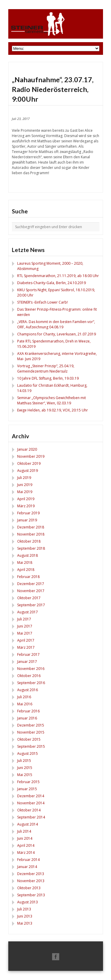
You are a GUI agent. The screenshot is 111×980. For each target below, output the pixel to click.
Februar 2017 (28, 654)
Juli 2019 (24, 478)
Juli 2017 (24, 619)
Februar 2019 (28, 513)
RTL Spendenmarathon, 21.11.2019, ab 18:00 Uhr (58, 276)
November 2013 (31, 881)
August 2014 (28, 824)
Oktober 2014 (29, 810)
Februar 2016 (28, 711)
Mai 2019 (25, 492)
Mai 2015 (25, 775)
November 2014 (31, 803)
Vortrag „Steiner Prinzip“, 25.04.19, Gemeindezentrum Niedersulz (46, 369)
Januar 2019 (27, 520)
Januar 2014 (27, 867)
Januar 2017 (27, 662)
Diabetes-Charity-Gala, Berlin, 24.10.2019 (52, 283)
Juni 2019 (25, 485)
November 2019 (31, 456)
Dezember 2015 (31, 725)
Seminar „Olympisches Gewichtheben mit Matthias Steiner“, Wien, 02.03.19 (52, 400)
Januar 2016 (27, 718)
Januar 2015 (27, 789)
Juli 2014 (24, 831)
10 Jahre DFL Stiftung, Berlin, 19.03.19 (48, 378)
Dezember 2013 (31, 874)
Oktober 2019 (29, 463)
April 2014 (26, 845)
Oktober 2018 (29, 541)
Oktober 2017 (29, 598)
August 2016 (28, 690)
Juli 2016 (24, 697)
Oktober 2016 (29, 676)
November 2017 (31, 591)
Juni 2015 (25, 768)
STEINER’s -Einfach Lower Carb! (42, 302)
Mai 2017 (25, 633)
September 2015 (31, 746)
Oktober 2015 (29, 739)
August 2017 (28, 612)
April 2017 (26, 640)
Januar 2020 (27, 449)
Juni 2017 (25, 626)
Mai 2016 (25, 704)
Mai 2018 (25, 563)
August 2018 (28, 555)
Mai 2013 (25, 923)
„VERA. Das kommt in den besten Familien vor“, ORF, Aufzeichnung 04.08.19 (56, 324)
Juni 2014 (25, 838)
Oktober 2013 (29, 888)
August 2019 (28, 471)
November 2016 (31, 669)
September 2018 (31, 548)
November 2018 (31, 534)
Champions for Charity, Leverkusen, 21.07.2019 (57, 334)
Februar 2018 (28, 577)
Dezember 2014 (31, 796)
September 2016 (31, 683)
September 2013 (31, 895)
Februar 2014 (28, 860)
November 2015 (31, 732)
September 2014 (31, 817)
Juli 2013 (24, 909)
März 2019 (26, 506)
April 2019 (26, 499)
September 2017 (31, 605)
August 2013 (28, 902)
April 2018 (26, 570)
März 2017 (26, 647)
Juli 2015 (24, 761)
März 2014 (26, 853)
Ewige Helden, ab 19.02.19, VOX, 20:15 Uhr (53, 410)
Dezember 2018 (31, 527)
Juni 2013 (25, 916)
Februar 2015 (28, 782)
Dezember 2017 (31, 584)
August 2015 (28, 753)
